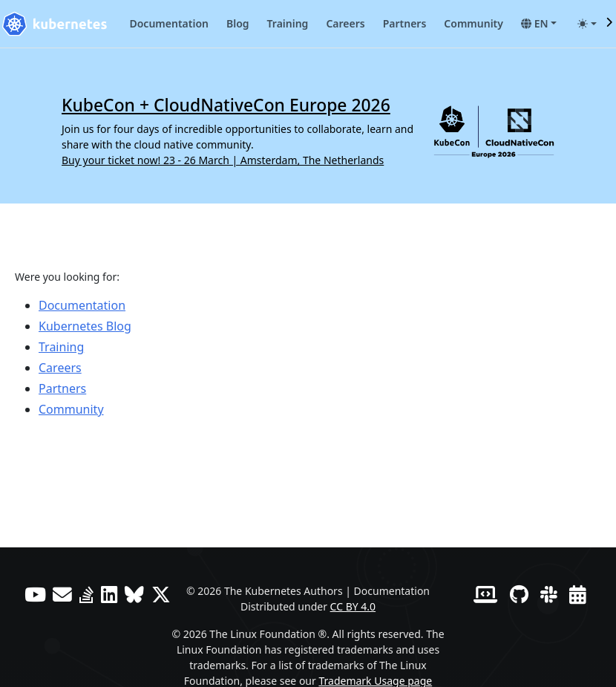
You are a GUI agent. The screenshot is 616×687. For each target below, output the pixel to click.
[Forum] (62, 594)
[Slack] (549, 594)
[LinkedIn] (109, 594)
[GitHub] (519, 594)
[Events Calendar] (578, 594)
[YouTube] (35, 594)
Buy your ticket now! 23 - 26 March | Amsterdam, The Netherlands (223, 160)
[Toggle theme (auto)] (587, 24)
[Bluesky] (134, 594)
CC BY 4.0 (353, 606)
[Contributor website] (485, 594)
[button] (539, 23)
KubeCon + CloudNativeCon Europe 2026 (226, 105)
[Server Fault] (86, 594)
